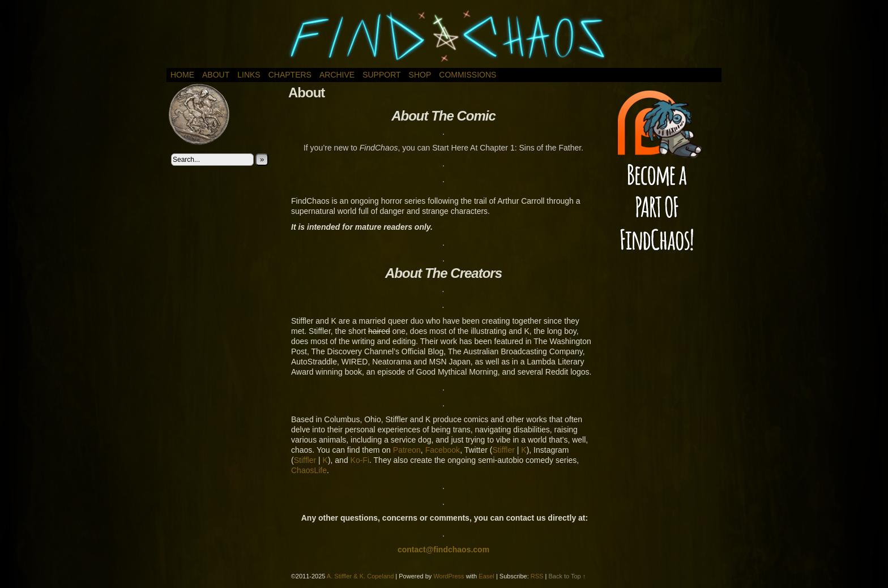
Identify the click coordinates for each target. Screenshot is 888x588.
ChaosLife (309, 470)
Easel (486, 576)
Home (182, 75)
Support (381, 75)
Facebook (443, 450)
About (216, 75)
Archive (337, 75)
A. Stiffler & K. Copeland (360, 576)
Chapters (290, 75)
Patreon (407, 450)
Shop (420, 75)
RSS (537, 576)
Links (249, 75)
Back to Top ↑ (567, 576)
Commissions (468, 75)
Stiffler (503, 450)
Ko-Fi (360, 460)
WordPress (449, 576)
